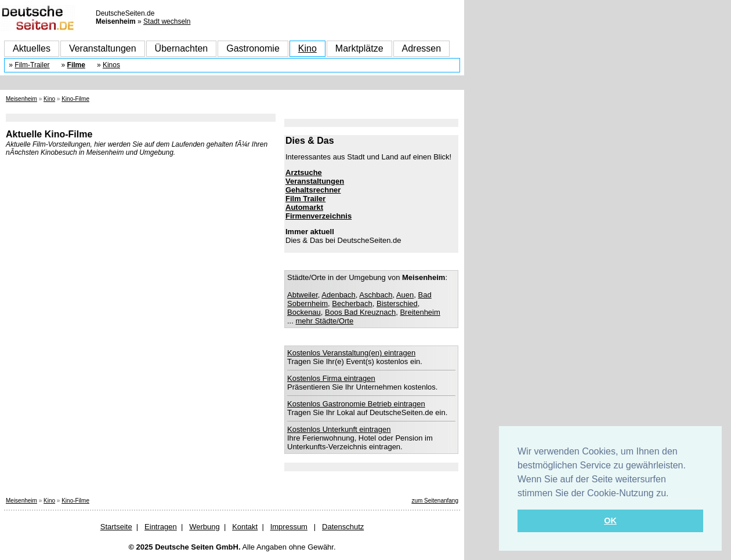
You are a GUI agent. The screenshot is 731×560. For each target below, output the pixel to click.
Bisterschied (397, 303)
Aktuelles (32, 48)
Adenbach (339, 295)
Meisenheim (21, 99)
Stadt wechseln (167, 21)
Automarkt (304, 207)
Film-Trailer (32, 65)
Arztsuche (304, 172)
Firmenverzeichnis (319, 216)
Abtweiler (303, 295)
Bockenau (304, 312)
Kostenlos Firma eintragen (331, 378)
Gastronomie (253, 48)
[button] (673, 494)
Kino (307, 48)
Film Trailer (305, 199)
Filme (76, 65)
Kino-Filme (75, 99)
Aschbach (376, 295)
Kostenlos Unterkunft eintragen (339, 429)
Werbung (205, 527)
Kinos (111, 65)
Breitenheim (420, 312)
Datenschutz (343, 527)
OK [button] (610, 521)
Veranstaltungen (103, 48)
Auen (405, 295)
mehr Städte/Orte (324, 321)
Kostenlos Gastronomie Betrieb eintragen (356, 404)
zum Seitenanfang (435, 501)
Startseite (116, 527)
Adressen (422, 48)
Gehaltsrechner (313, 190)
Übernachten (182, 48)
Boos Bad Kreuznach (360, 312)
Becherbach (352, 303)
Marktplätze (359, 48)
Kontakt (245, 527)
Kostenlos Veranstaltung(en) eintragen (351, 353)
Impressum (289, 527)
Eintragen (161, 527)
